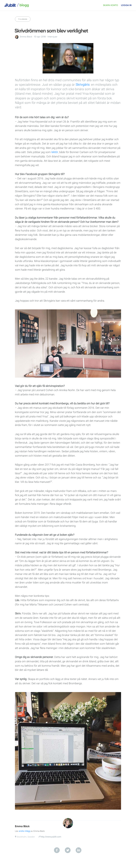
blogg (23, 5)
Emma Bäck (26, 37)
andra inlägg (25, 831)
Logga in (126, 5)
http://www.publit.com (51, 837)
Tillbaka (23, 19)
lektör (55, 152)
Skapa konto (111, 5)
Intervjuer (52, 37)
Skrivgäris (83, 85)
